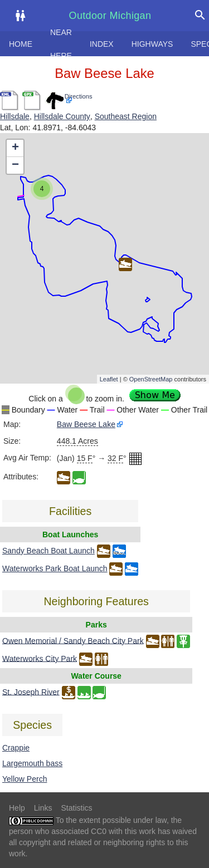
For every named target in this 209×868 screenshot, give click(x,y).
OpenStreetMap (151, 379)
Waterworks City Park (40, 658)
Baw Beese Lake (86, 424)
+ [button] (15, 148)
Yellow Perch (25, 779)
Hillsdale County (62, 116)
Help (17, 808)
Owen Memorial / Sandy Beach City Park (73, 640)
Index (102, 44)
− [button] (15, 165)
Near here (61, 44)
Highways (152, 44)
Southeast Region (126, 116)
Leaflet (109, 379)
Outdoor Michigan (110, 16)
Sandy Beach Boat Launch (48, 551)
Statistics (76, 808)
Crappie (16, 748)
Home (21, 44)
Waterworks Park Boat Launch (55, 568)
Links (43, 808)
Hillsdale (15, 116)
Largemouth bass (32, 763)
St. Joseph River (31, 692)
